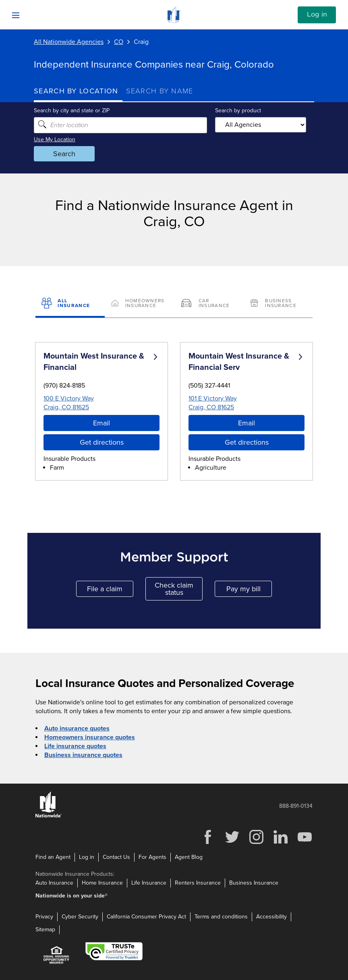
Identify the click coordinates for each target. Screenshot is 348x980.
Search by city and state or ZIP (72, 110)
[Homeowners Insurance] (139, 304)
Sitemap (45, 929)
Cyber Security (80, 917)
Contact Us (116, 857)
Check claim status (179, 589)
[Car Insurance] (209, 304)
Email (101, 423)
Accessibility (271, 917)
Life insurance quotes (75, 746)
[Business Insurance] (278, 304)
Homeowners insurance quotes (90, 737)
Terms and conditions (221, 917)
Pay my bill (249, 591)
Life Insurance (149, 883)
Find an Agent (53, 857)
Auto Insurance (54, 883)
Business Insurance (254, 883)
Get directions (102, 442)
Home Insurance (102, 883)
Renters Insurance (198, 883)
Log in (317, 14)
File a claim (110, 591)
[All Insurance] (70, 304)
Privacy (44, 917)
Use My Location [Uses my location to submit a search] (55, 139)
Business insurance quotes (83, 755)
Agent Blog (189, 857)
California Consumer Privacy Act (146, 917)
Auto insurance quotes (77, 728)
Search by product (238, 110)
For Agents (152, 857)
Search (64, 154)
